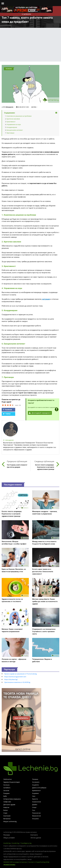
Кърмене (35, 793)
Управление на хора (14, 124)
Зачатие (6, 790)
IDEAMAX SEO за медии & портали (15, 862)
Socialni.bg (15, 843)
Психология (36, 813)
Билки (6, 810)
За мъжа (6, 785)
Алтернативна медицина (12, 799)
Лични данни (36, 838)
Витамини (7, 819)
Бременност (36, 790)
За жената (36, 782)
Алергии (6, 807)
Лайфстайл (7, 802)
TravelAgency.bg (26, 843)
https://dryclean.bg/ (11, 679)
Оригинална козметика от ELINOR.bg (17, 682)
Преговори (10, 133)
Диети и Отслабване (39, 788)
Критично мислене (13, 119)
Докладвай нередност (40, 413)
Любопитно (8, 779)
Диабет (35, 805)
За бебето (7, 788)
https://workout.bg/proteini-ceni (15, 677)
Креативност (11, 122)
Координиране (12, 127)
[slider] (8, 405)
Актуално (35, 819)
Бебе (5, 796)
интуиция (46, 299)
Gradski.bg (7, 843)
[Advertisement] (31, 45)
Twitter (7, 414)
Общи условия (9, 838)
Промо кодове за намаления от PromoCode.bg (20, 674)
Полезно (35, 779)
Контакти (34, 835)
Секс (34, 796)
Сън (34, 810)
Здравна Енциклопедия (12, 782)
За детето (36, 785)
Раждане (6, 793)
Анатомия (7, 816)
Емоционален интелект (15, 130)
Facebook (7, 410)
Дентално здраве (9, 805)
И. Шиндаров (8, 107)
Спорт (34, 807)
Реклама (7, 835)
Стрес (5, 813)
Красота (35, 799)
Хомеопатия (37, 802)
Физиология (36, 816)
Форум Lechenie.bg (10, 821)
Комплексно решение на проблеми (19, 116)
